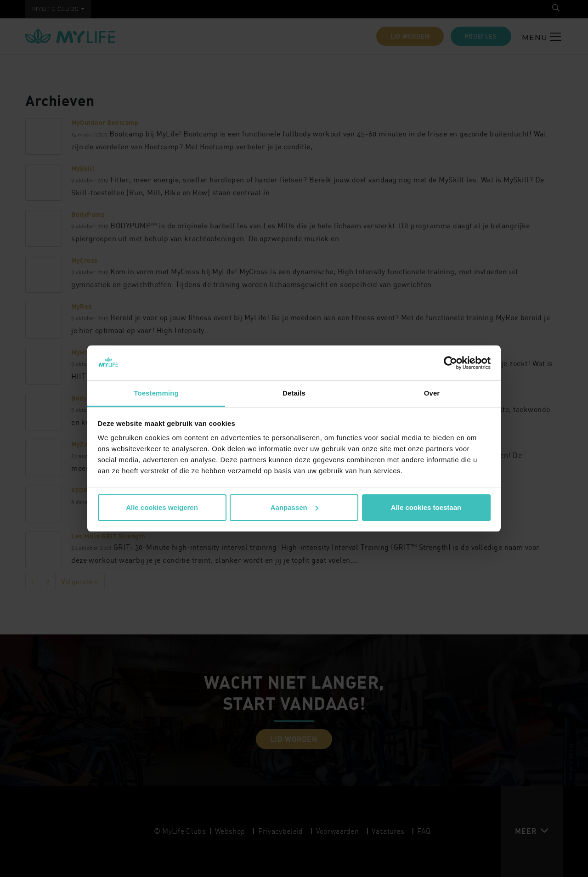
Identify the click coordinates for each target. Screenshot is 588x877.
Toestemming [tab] (156, 393)
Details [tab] (294, 393)
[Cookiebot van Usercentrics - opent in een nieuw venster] (450, 363)
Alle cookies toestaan (426, 507)
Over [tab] (432, 393)
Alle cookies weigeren (162, 507)
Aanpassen (294, 507)
